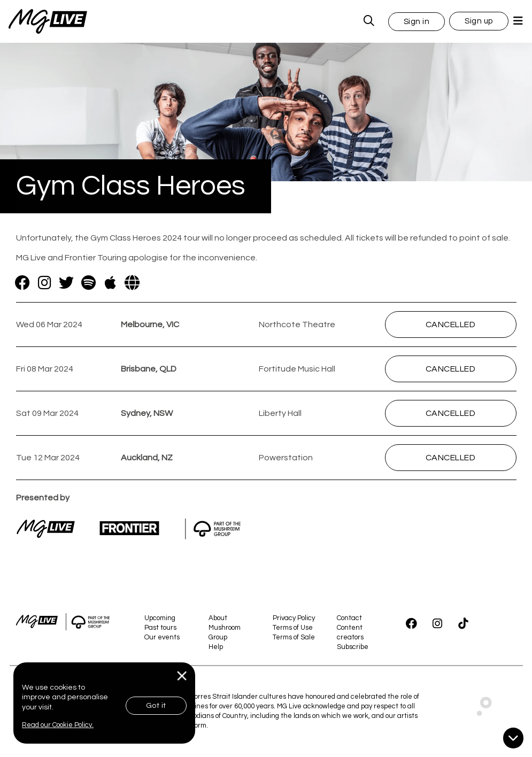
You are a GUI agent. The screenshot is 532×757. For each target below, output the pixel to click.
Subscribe (353, 647)
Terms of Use (293, 628)
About (218, 618)
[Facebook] (23, 283)
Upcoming (160, 618)
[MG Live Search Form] (369, 21)
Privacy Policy (294, 618)
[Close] (182, 676)
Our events (162, 637)
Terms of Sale (294, 637)
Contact (349, 618)
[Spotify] (88, 283)
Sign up (479, 21)
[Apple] (110, 283)
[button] (417, 21)
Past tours (160, 628)
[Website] (132, 283)
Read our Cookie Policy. (58, 725)
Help (216, 647)
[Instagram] (45, 283)
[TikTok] (463, 624)
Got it (156, 706)
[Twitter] (67, 283)
